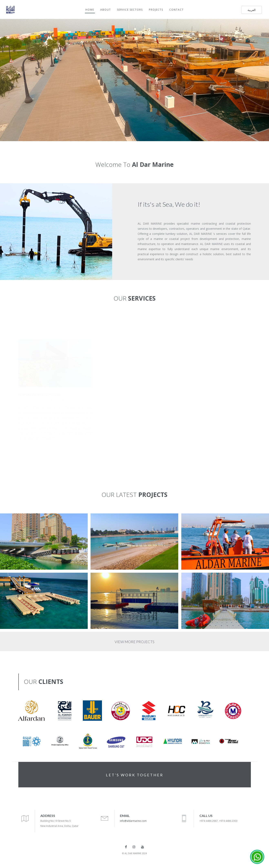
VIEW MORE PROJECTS (134, 642)
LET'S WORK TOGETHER (135, 775)
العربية (252, 10)
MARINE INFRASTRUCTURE (39, 394)
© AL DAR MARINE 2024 (134, 853)
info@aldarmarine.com (133, 821)
